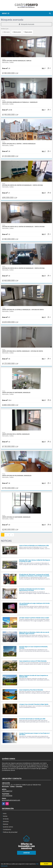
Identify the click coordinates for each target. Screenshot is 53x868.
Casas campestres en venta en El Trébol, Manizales (33, 661)
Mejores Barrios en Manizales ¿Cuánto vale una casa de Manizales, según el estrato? (34, 633)
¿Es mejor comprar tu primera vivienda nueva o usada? (34, 618)
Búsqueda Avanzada (26, 24)
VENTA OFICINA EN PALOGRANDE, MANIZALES (17, 476)
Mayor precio (28, 32)
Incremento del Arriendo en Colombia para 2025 (32, 719)
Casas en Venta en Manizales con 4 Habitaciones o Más (34, 546)
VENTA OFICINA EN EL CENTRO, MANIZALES (16, 434)
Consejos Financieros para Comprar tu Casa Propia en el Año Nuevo (34, 734)
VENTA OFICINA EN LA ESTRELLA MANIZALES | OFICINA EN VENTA (23, 310)
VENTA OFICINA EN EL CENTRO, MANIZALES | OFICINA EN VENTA (23, 351)
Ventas (5, 816)
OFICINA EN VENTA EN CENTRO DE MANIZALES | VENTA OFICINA (22, 185)
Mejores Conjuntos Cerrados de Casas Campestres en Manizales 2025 (34, 676)
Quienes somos (8, 827)
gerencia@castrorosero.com (11, 800)
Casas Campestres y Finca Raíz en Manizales (31, 690)
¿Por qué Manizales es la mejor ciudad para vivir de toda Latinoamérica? (34, 604)
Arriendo (6, 819)
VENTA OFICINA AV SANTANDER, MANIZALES (16, 392)
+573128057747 (7, 791)
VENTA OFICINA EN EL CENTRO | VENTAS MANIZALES (19, 144)
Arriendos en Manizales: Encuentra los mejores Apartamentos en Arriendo (32, 590)
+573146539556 (7, 796)
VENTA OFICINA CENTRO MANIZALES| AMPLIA (17, 61)
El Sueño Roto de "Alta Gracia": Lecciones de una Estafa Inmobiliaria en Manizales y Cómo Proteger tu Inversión (34, 575)
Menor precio (17, 32)
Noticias (6, 824)
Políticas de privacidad (10, 832)
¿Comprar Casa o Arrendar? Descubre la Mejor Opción (34, 704)
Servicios (6, 821)
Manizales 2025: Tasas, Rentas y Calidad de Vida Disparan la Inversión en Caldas (35, 561)
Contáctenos (7, 829)
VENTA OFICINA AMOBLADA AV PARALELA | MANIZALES (20, 102)
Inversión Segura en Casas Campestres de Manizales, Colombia (33, 647)
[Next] (12, 535)
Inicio (5, 813)
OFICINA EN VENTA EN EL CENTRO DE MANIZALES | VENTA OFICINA (23, 227)
